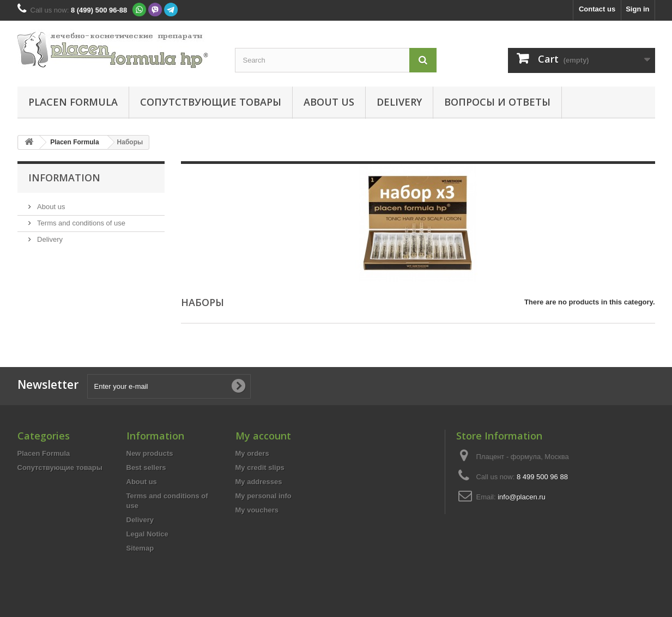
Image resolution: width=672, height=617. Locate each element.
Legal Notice (147, 534)
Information (64, 178)
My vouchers (257, 510)
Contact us (597, 9)
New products (150, 453)
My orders (252, 453)
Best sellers (146, 468)
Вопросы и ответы (497, 102)
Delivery (399, 102)
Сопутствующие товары (211, 102)
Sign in (637, 9)
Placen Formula (73, 102)
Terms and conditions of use (80, 223)
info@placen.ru (522, 497)
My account (263, 436)
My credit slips (260, 468)
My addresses (259, 482)
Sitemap (140, 548)
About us (329, 102)
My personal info (264, 496)
